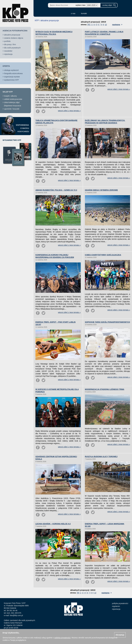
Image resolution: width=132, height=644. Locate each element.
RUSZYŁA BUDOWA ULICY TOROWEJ (101, 457)
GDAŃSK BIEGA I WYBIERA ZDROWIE (101, 190)
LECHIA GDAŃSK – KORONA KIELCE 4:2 (53, 524)
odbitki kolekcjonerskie (13, 99)
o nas (73, 13)
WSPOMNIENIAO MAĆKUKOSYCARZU (22, 128)
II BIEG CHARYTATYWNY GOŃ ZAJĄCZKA (103, 255)
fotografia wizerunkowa (13, 73)
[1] (89, 25)
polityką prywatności (62, 638)
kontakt (84, 13)
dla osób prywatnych (12, 48)
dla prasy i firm (10, 44)
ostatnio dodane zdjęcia (14, 38)
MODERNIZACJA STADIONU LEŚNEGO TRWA (105, 389)
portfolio (7, 41)
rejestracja (8, 54)
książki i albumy (10, 96)
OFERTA (6, 66)
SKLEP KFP (8, 92)
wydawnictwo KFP (11, 80)
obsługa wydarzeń (11, 70)
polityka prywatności (120, 603)
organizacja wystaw (12, 77)
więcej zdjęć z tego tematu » (69, 111)
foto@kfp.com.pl (16, 615)
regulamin (116, 606)
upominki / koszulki (12, 109)
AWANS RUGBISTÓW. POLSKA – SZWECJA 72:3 (56, 190)
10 (106, 25)
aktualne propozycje (12, 35)
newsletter (8, 51)
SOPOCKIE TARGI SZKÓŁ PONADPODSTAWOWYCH (108, 322)
